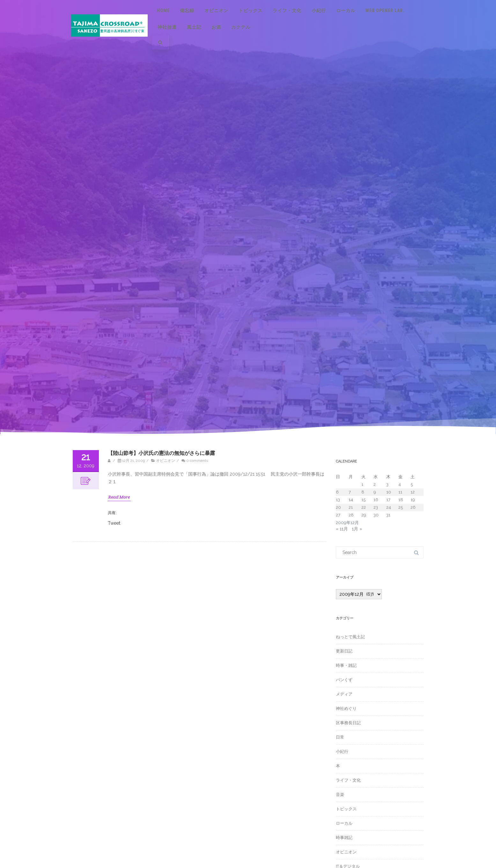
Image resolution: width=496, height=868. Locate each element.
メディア (344, 694)
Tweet (114, 523)
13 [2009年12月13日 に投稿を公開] (338, 500)
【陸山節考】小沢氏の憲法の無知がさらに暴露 (161, 453)
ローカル (346, 11)
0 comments (197, 461)
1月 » (357, 529)
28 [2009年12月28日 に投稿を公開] (351, 515)
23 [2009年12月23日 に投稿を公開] (376, 507)
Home (163, 11)
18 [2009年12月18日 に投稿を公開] (401, 500)
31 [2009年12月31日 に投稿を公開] (388, 515)
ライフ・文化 (287, 11)
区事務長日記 (348, 723)
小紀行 (319, 11)
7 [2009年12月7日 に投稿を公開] (350, 492)
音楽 (340, 795)
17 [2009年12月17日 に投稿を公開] (388, 500)
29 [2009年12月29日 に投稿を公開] (364, 515)
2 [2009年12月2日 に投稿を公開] (375, 484)
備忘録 (187, 11)
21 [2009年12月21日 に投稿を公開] (351, 507)
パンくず (344, 680)
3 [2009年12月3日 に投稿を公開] (387, 484)
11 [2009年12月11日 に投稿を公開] (400, 492)
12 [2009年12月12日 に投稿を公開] (413, 492)
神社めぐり (346, 708)
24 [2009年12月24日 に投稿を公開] (389, 507)
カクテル (241, 27)
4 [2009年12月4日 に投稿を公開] (400, 484)
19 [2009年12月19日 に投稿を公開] (413, 500)
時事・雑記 (346, 665)
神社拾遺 (167, 27)
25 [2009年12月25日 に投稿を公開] (401, 507)
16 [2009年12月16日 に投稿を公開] (376, 500)
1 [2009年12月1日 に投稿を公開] (362, 484)
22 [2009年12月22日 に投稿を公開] (364, 507)
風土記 (194, 27)
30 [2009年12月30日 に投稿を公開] (376, 515)
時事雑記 (344, 838)
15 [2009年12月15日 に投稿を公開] (363, 500)
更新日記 (344, 651)
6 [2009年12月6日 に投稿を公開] (337, 492)
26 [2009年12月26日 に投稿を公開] (413, 507)
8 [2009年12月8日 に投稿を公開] (363, 492)
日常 (340, 737)
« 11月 (342, 529)
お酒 (216, 27)
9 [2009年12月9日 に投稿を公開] (375, 492)
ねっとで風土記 (350, 637)
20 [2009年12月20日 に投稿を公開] (338, 507)
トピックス (251, 11)
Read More (119, 497)
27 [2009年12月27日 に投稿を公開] (338, 515)
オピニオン (216, 11)
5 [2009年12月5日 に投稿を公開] (412, 484)
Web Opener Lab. (385, 11)
